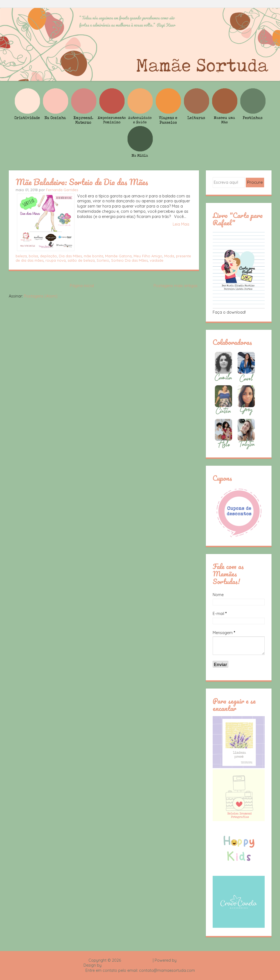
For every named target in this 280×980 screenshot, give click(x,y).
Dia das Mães (70, 256)
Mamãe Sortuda (137, 960)
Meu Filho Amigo (148, 256)
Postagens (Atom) (41, 296)
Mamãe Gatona (118, 256)
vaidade (157, 260)
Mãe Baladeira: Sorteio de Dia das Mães (82, 182)
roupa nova (56, 260)
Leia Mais (181, 224)
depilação (48, 256)
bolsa (33, 256)
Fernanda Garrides (62, 190)
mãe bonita (93, 256)
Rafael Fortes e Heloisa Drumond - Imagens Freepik (150, 965)
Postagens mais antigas (176, 286)
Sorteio (103, 260)
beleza (21, 256)
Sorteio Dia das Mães (129, 260)
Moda (169, 256)
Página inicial (82, 286)
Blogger (185, 960)
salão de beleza (81, 260)
